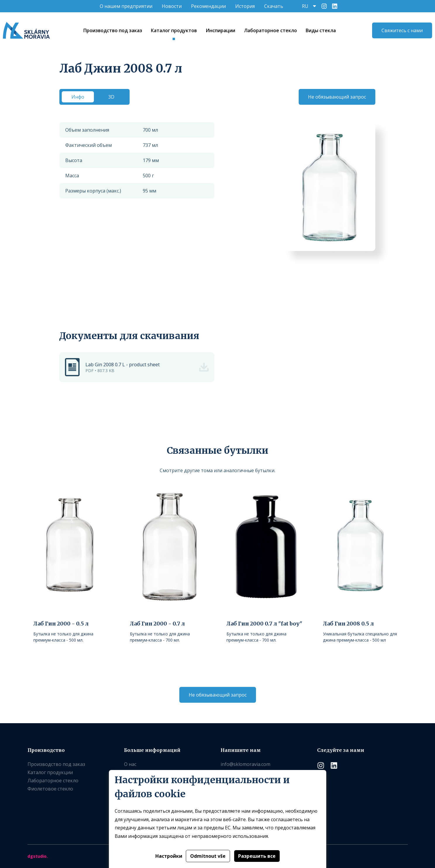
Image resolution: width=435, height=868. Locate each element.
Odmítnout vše (208, 856)
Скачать (274, 6)
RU (305, 6)
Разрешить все (257, 856)
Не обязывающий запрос (337, 97)
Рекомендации (208, 6)
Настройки (169, 856)
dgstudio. (38, 856)
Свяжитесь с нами (402, 30)
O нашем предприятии (126, 6)
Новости (172, 6)
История (245, 6)
